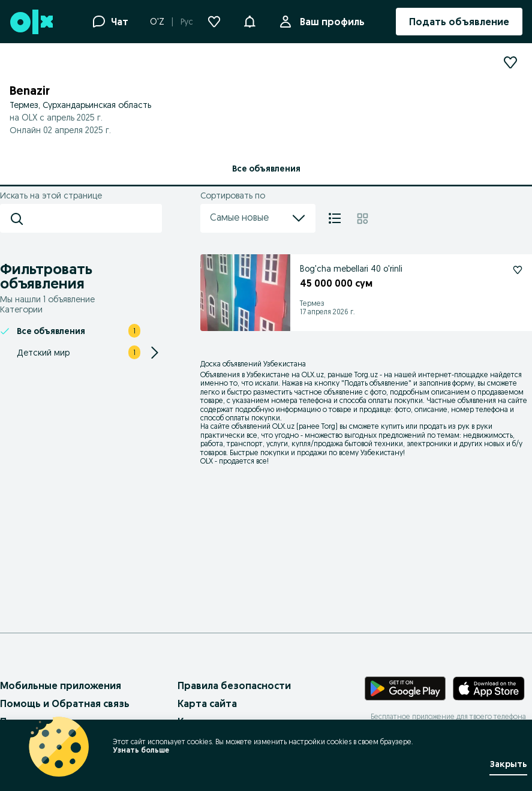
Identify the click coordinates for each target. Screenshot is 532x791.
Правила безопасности (234, 685)
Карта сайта (207, 703)
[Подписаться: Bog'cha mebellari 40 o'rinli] (518, 270)
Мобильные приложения (61, 685)
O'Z (157, 22)
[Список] (335, 218)
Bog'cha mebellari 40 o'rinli (351, 269)
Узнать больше (141, 750)
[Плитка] (363, 218)
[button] (250, 20)
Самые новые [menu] (258, 218)
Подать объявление (376, 383)
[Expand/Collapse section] (155, 353)
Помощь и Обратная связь (65, 703)
